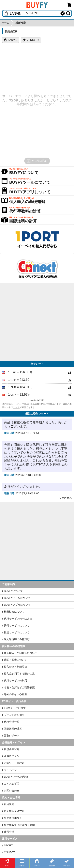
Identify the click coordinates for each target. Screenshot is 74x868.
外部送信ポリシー (14, 818)
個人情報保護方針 (14, 811)
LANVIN (13, 40)
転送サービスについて (17, 632)
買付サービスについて (17, 626)
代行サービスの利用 (15, 681)
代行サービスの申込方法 (18, 619)
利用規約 (9, 804)
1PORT (8, 845)
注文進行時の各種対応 (17, 639)
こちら (16, 407)
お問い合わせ (12, 791)
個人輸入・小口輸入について (21, 653)
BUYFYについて (13, 591)
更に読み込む (37, 161)
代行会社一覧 (12, 722)
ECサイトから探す (15, 708)
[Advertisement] (37, 322)
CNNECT (9, 852)
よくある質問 (12, 784)
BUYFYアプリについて (17, 605)
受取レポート (12, 736)
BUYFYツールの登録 (16, 777)
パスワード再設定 (14, 763)
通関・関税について (15, 660)
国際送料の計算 (13, 729)
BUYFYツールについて (17, 598)
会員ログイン (12, 756)
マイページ (10, 770)
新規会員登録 (12, 749)
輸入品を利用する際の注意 (19, 674)
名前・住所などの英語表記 (19, 687)
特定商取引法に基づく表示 (19, 825)
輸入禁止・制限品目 (15, 667)
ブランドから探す (14, 715)
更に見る (67, 498)
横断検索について (14, 612)
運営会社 (9, 832)
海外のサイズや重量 (15, 694)
